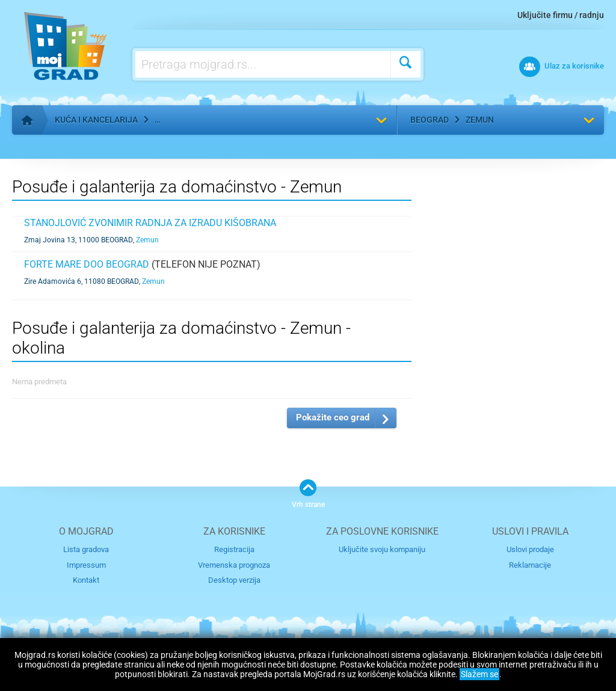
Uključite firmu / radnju (561, 15)
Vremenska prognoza (234, 565)
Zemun (480, 120)
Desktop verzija (234, 580)
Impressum (86, 565)
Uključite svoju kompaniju (382, 549)
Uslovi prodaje (530, 549)
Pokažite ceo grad (333, 417)
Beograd (430, 120)
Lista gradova (86, 549)
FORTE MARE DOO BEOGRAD (87, 264)
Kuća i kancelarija (96, 120)
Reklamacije (530, 565)
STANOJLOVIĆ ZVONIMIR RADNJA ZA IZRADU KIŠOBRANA (150, 223)
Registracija (234, 549)
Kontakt (86, 580)
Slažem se (479, 674)
